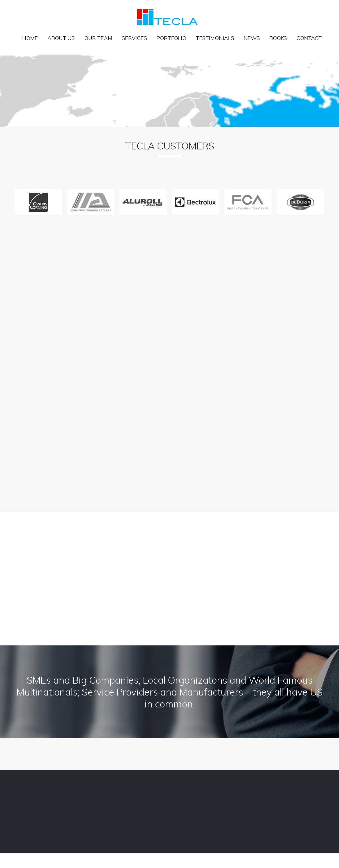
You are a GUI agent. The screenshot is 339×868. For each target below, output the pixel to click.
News (252, 38)
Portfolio (171, 38)
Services (134, 38)
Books (278, 38)
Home (30, 38)
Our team (98, 38)
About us (61, 38)
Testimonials (215, 38)
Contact (309, 38)
